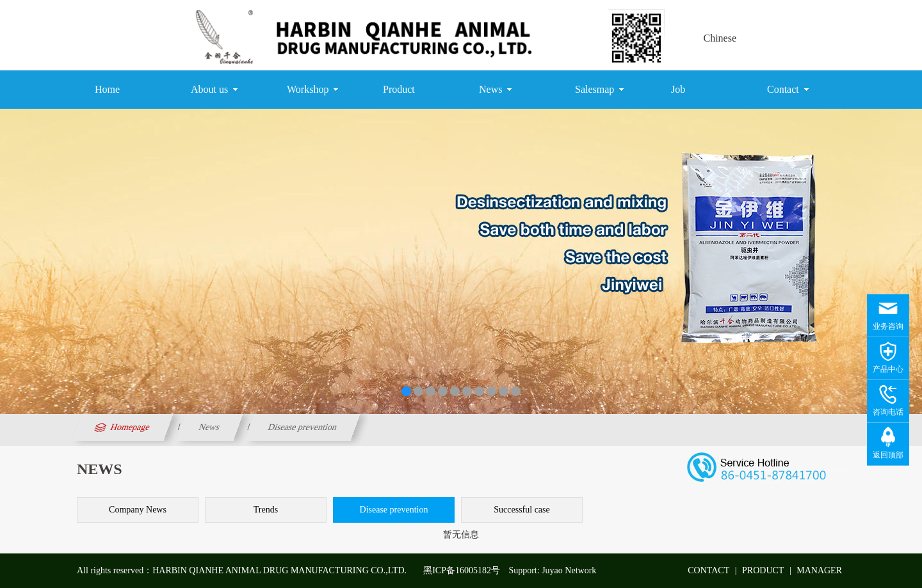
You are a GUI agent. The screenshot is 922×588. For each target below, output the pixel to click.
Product (399, 89)
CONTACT (708, 570)
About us (214, 90)
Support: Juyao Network (552, 570)
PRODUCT (763, 570)
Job (678, 89)
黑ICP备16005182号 (462, 570)
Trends (266, 510)
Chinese (720, 38)
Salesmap (599, 90)
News (495, 90)
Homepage (121, 427)
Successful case (522, 510)
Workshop (312, 90)
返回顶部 (888, 455)
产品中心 (888, 369)
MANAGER (819, 570)
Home (107, 89)
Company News (138, 510)
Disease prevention (303, 427)
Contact (788, 90)
